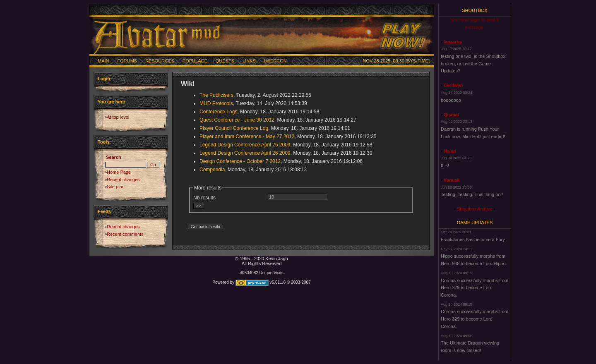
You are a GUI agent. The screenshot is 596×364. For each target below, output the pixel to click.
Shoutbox (475, 10)
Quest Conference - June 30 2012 (237, 120)
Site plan (116, 187)
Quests (225, 61)
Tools (104, 142)
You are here (111, 102)
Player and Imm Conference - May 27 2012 (247, 136)
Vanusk (452, 180)
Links (249, 61)
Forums (127, 61)
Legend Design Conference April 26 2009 (245, 153)
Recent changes (123, 180)
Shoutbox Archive (475, 209)
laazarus (453, 42)
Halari (450, 151)
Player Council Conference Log (234, 128)
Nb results (204, 198)
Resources (160, 61)
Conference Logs (218, 112)
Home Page (119, 172)
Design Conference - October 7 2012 (240, 161)
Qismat (451, 115)
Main (103, 61)
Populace (195, 61)
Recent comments (125, 234)
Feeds (104, 211)
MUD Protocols (216, 103)
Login (104, 79)
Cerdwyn (453, 85)
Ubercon (275, 61)
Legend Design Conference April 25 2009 (245, 145)
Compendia (212, 170)
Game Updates (475, 223)
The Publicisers (216, 95)
